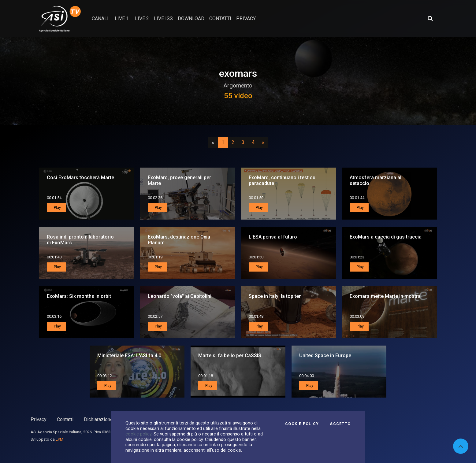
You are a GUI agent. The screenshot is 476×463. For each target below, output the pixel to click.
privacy (246, 19)
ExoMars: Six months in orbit (79, 296)
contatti (220, 19)
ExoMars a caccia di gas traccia (386, 237)
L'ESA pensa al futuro (273, 237)
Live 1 (122, 19)
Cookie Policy (302, 424)
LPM (60, 439)
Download (191, 19)
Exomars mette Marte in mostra (385, 296)
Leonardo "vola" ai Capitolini (180, 296)
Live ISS (163, 19)
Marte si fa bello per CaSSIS (230, 356)
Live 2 (142, 19)
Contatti (65, 419)
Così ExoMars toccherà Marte (80, 178)
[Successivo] (263, 143)
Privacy (39, 419)
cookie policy (138, 434)
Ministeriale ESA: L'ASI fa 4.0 (129, 356)
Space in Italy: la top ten (275, 296)
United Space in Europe (325, 356)
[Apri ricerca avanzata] (430, 18)
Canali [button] (100, 19)
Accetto (340, 424)
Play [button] (57, 208)
